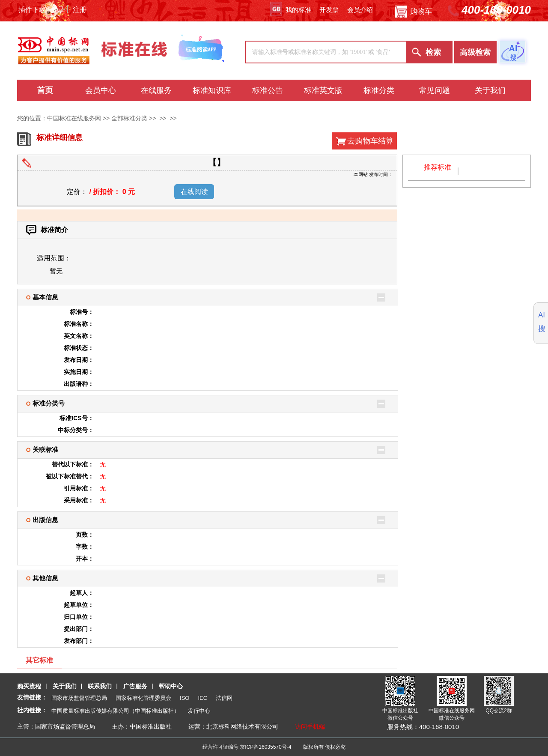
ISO (185, 698)
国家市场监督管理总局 (79, 698)
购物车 (413, 12)
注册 (80, 10)
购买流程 (29, 686)
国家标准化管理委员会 (143, 698)
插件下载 (32, 10)
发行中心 (199, 711)
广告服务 (135, 686)
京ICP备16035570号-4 (265, 747)
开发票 (329, 10)
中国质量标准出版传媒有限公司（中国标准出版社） (115, 711)
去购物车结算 (370, 141)
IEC (203, 698)
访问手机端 (310, 726)
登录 (58, 10)
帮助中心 (171, 686)
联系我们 (100, 686)
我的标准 (291, 10)
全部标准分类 (129, 118)
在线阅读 (194, 192)
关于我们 (65, 686)
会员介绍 (360, 10)
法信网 (224, 698)
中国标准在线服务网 (74, 118)
